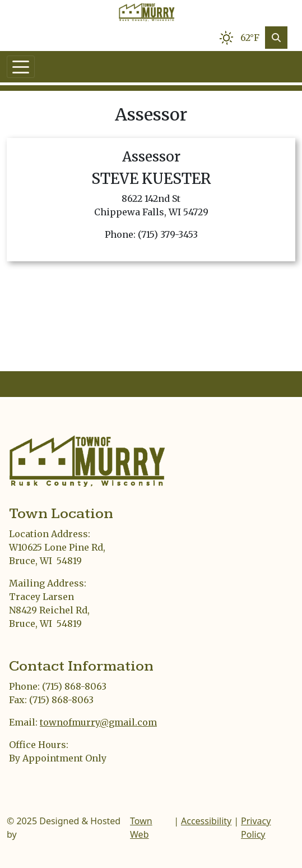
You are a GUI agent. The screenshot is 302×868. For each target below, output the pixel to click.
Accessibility (206, 821)
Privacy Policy (256, 828)
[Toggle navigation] (21, 67)
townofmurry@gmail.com (98, 722)
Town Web (141, 828)
